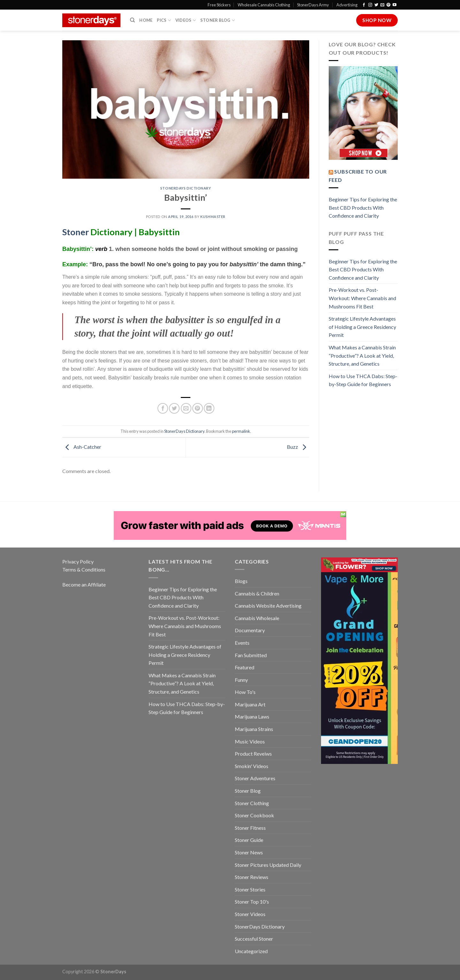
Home (146, 20)
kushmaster (213, 217)
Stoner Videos (250, 914)
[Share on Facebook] (163, 408)
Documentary (250, 630)
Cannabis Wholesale (257, 618)
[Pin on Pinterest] (198, 408)
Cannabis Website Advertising (268, 606)
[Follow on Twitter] (376, 5)
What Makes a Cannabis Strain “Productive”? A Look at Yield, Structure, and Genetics (362, 355)
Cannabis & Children (257, 593)
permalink (241, 431)
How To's (245, 692)
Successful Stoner (254, 939)
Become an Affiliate (84, 584)
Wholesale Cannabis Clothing (264, 5)
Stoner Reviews (252, 877)
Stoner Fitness (250, 828)
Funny (241, 680)
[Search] (132, 20)
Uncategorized (251, 951)
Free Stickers (219, 5)
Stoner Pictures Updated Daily (268, 865)
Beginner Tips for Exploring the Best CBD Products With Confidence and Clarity (363, 207)
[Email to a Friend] (186, 408)
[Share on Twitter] (174, 408)
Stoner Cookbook (254, 815)
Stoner (76, 232)
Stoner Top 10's (252, 902)
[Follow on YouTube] (395, 5)
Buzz (298, 447)
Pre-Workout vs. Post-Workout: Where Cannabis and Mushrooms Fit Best (362, 298)
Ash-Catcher (82, 447)
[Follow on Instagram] (370, 5)
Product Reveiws (253, 754)
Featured (245, 667)
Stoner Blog (218, 20)
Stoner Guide (249, 840)
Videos (186, 20)
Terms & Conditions (84, 569)
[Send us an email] (382, 5)
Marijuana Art (250, 704)
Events (242, 643)
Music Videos (250, 741)
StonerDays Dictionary (186, 188)
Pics (164, 20)
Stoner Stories (250, 889)
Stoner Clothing (252, 803)
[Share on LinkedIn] (209, 408)
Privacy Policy (78, 561)
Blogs (241, 581)
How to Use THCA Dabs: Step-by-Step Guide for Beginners (363, 380)
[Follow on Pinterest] (388, 5)
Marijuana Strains (254, 729)
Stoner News (249, 852)
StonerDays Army (313, 5)
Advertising (347, 5)
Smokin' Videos (252, 766)
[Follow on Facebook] (364, 5)
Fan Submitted (251, 655)
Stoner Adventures (255, 778)
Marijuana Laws (252, 716)
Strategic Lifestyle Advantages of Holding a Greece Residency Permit (362, 327)
